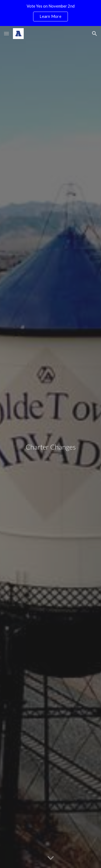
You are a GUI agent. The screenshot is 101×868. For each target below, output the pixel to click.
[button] (6, 33)
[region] (50, 13)
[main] (51, 447)
